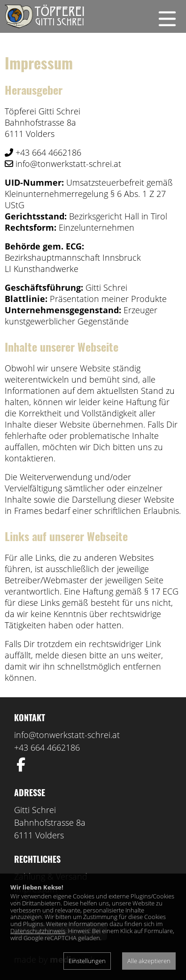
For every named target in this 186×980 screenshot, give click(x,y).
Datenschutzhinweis (38, 931)
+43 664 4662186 (47, 747)
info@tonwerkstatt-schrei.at (67, 735)
